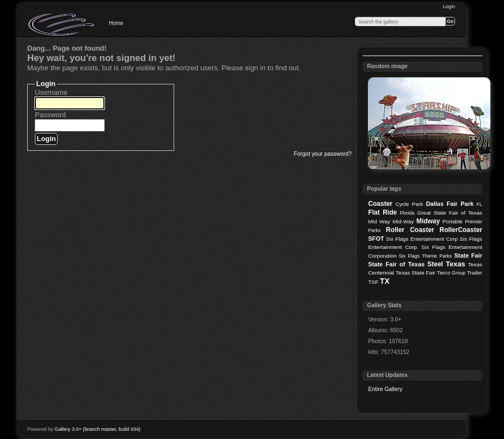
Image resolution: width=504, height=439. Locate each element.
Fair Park (460, 204)
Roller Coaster (410, 230)
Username (51, 92)
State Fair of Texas (396, 264)
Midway (428, 221)
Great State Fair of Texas (450, 213)
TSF (373, 282)
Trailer (475, 273)
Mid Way (379, 221)
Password (50, 115)
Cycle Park (409, 204)
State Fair (468, 255)
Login (449, 7)
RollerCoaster (461, 230)
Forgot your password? (323, 154)
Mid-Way (403, 221)
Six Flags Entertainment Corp (422, 239)
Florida (407, 213)
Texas (456, 264)
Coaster (380, 204)
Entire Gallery (385, 389)
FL (480, 204)
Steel (435, 264)
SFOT (376, 239)
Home (116, 23)
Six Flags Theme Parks (425, 256)
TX (385, 281)
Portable (453, 221)
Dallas (435, 204)
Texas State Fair (416, 273)
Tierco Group (451, 273)
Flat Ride (382, 212)
